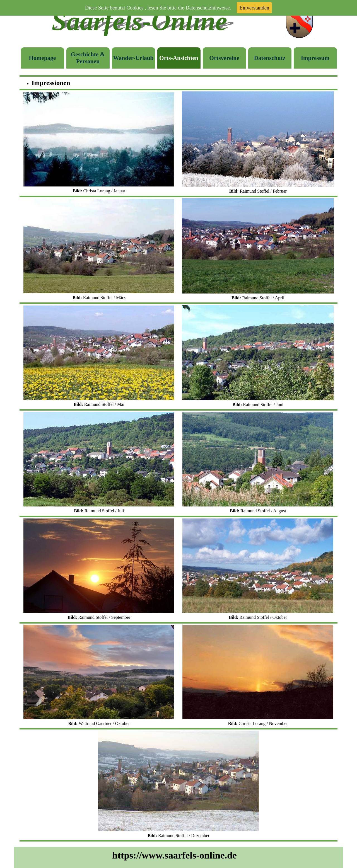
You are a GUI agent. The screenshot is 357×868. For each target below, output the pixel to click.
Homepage (42, 58)
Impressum (315, 58)
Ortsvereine (224, 58)
